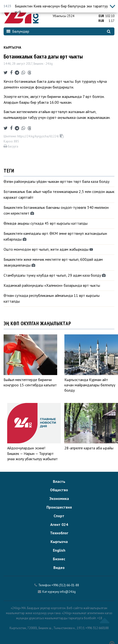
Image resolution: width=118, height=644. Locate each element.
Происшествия (59, 507)
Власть (59, 481)
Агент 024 (59, 524)
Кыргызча (12, 47)
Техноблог (59, 533)
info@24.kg (68, 592)
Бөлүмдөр (18, 31)
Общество (59, 490)
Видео (59, 567)
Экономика (59, 498)
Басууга (11, 146)
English (59, 550)
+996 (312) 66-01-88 (65, 585)
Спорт (59, 516)
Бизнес (59, 559)
